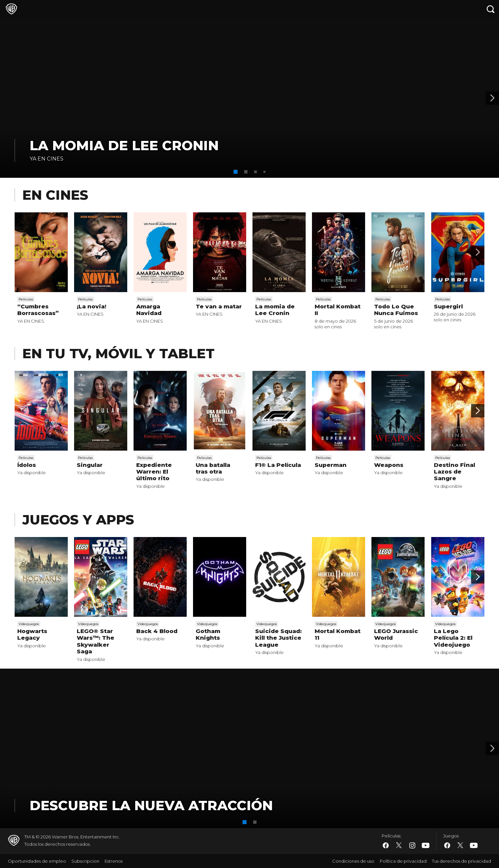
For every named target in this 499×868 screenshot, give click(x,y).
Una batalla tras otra (213, 468)
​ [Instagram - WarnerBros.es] (412, 845)
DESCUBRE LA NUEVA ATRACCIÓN (151, 805)
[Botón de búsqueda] (491, 9)
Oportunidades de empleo (37, 861)
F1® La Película (278, 465)
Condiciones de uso (353, 861)
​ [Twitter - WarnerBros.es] (399, 845)
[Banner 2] (492, 98)
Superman (331, 465)
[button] (236, 172)
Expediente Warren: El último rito (154, 472)
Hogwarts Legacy (32, 634)
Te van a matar (219, 306)
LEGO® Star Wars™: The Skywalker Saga (96, 641)
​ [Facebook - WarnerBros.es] (386, 845)
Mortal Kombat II (338, 310)
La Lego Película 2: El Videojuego (453, 638)
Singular (90, 465)
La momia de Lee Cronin (124, 145)
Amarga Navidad (149, 310)
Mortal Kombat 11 (338, 634)
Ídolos (27, 465)
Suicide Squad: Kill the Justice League (278, 638)
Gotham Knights (208, 634)
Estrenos (114, 861)
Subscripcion (85, 861)
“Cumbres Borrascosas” (38, 310)
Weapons (389, 465)
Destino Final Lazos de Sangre (454, 472)
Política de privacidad (403, 861)
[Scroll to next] (478, 252)
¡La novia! (92, 306)
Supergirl (448, 306)
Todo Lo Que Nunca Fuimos (396, 310)
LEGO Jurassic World (396, 634)
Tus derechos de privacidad (461, 861)
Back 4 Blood (157, 631)
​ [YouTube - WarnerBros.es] (426, 846)
